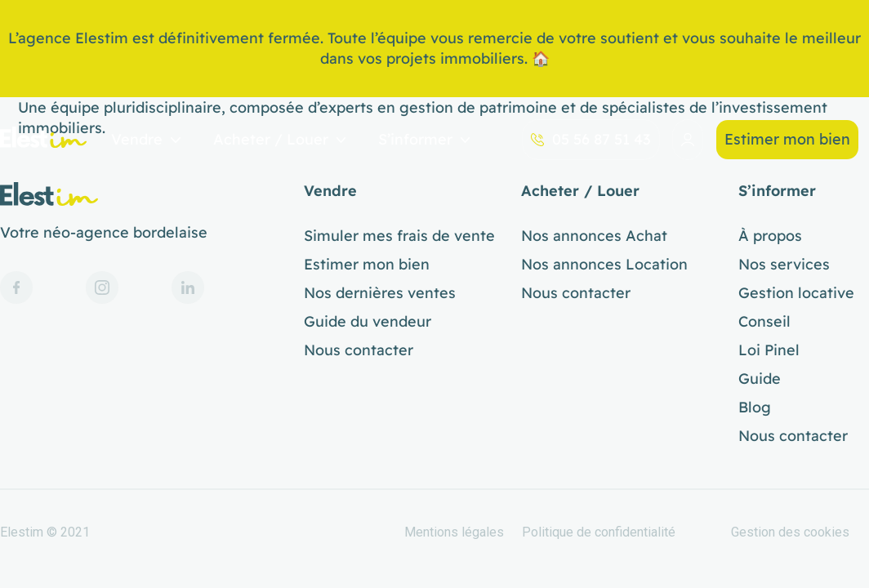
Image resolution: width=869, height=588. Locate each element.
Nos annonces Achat (594, 236)
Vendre (145, 140)
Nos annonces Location (604, 265)
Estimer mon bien (787, 139)
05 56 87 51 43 (591, 139)
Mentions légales (454, 532)
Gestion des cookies (790, 532)
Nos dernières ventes (380, 293)
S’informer (424, 140)
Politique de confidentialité (599, 532)
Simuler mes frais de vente (399, 236)
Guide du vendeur (368, 322)
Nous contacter (359, 350)
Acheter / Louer (279, 140)
